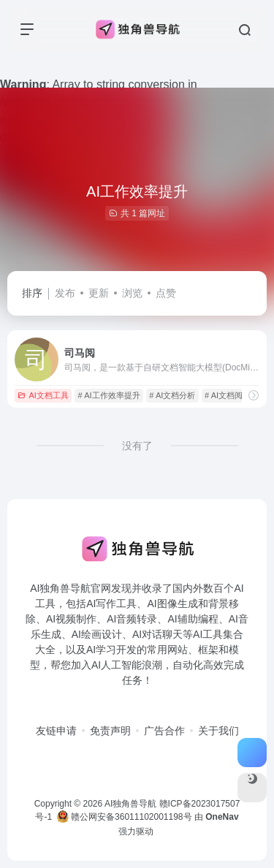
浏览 (132, 293)
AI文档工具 (43, 395)
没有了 (137, 446)
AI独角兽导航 (130, 804)
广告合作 (164, 731)
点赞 (166, 293)
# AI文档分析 (172, 395)
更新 (99, 293)
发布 (65, 293)
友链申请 (56, 731)
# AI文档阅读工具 (236, 395)
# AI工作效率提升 (109, 395)
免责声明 (110, 731)
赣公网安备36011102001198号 (125, 817)
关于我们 (218, 731)
